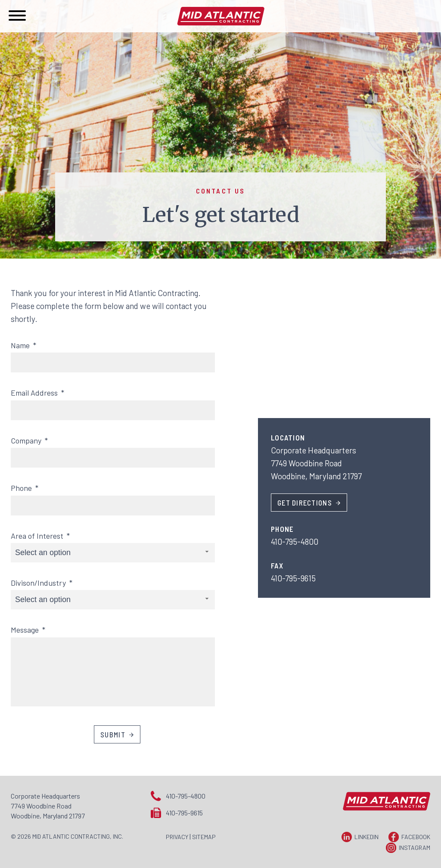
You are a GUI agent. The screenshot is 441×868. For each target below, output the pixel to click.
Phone (25, 488)
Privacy (177, 837)
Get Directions (305, 503)
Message (28, 630)
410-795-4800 (186, 796)
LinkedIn (366, 837)
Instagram (415, 848)
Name (23, 345)
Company (29, 440)
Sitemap (204, 837)
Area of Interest (40, 536)
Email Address (37, 393)
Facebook (416, 837)
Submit (113, 734)
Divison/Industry (42, 583)
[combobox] (113, 553)
